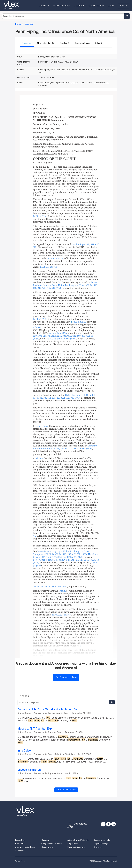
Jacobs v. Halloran (29, 770)
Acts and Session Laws (25, 847)
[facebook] (108, 824)
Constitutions (47, 847)
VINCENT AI (44, 6)
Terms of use (20, 861)
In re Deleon (25, 751)
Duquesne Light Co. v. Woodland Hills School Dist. (48, 709)
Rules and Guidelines (76, 847)
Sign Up (124, 5)
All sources (20, 851)
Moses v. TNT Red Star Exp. (35, 729)
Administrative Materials (78, 840)
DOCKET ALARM (96, 6)
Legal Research (62, 6)
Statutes (97, 847)
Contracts (20, 844)
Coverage (79, 6)
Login (111, 6)
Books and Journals (102, 840)
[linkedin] (114, 824)
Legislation (20, 840)
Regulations (73, 844)
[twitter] (103, 824)
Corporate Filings (101, 844)
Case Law (45, 840)
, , (65, 285)
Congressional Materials (52, 844)
